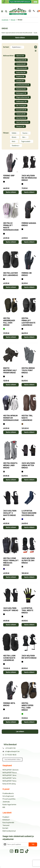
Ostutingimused (8, 796)
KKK (4, 807)
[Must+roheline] (22, 616)
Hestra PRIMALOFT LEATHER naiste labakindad (28, 322)
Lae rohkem (20, 732)
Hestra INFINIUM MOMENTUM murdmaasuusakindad (11, 418)
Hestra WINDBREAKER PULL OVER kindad (9, 322)
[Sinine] (22, 519)
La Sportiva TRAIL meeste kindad (27, 610)
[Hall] (22, 376)
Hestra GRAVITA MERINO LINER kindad (10, 465)
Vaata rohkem (20, 38)
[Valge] (6, 279)
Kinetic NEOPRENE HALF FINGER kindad (10, 370)
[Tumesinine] (4, 569)
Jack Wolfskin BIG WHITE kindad (29, 657)
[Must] (22, 184)
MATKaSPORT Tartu (9, 778)
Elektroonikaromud (9, 831)
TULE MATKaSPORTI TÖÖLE (12, 760)
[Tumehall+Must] (4, 182)
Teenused (6, 825)
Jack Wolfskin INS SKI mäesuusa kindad (29, 178)
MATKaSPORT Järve (9, 775)
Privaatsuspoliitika (9, 799)
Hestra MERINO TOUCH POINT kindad (28, 370)
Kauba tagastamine (9, 805)
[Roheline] (4, 329)
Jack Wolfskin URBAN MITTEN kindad (28, 465)
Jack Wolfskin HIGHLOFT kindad (11, 609)
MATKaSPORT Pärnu (9, 781)
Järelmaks (6, 802)
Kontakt (5, 828)
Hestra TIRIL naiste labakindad (27, 418)
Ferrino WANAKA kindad (29, 224)
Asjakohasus (17, 47)
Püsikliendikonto (8, 794)
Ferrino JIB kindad (27, 274)
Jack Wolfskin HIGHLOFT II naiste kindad (10, 513)
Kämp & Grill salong (9, 784)
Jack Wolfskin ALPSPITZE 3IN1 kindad (28, 561)
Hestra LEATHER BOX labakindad (11, 274)
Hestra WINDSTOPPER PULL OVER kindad (27, 707)
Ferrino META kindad (9, 704)
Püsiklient (6, 817)
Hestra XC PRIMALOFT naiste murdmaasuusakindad (11, 227)
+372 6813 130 (10, 748)
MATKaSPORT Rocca (10, 773)
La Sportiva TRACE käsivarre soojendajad (29, 513)
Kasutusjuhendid (8, 823)
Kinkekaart (6, 820)
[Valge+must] (6, 569)
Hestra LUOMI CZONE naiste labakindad (9, 658)
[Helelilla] (4, 234)
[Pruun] (22, 424)
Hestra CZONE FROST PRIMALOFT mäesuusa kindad (11, 562)
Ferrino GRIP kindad (9, 177)
